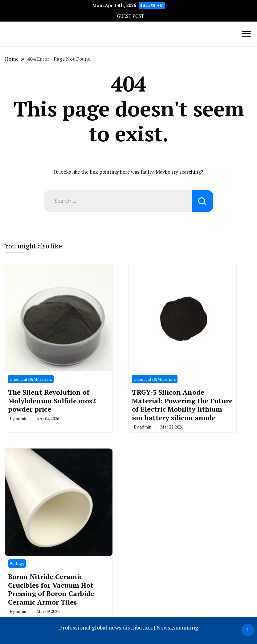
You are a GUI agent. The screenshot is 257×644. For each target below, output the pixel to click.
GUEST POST (131, 16)
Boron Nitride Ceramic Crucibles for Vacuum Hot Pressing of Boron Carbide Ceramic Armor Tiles (51, 589)
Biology (17, 563)
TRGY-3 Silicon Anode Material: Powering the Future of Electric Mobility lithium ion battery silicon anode (182, 405)
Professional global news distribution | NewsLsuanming (129, 627)
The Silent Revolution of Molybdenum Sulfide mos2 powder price (52, 400)
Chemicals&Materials (31, 379)
